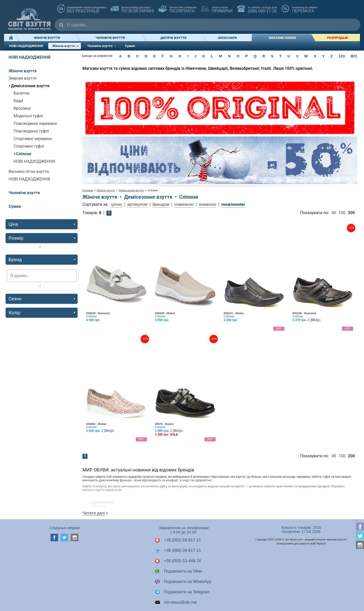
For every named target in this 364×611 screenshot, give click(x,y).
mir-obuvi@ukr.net (176, 602)
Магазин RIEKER (283, 38)
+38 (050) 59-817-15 (178, 540)
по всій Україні (132, 9)
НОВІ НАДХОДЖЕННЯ (26, 46)
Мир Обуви (29, 17)
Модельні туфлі (28, 116)
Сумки (130, 46)
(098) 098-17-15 (257, 9)
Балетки (21, 93)
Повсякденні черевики (35, 123)
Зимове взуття (22, 78)
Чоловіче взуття (110, 38)
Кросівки (22, 108)
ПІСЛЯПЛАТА (178, 9)
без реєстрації (82, 9)
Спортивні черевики (33, 139)
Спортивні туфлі (29, 146)
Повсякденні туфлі (31, 131)
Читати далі (94, 513)
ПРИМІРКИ (217, 9)
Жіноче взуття (47, 38)
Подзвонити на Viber (178, 571)
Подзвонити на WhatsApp (183, 582)
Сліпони (22, 154)
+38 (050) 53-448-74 (178, 561)
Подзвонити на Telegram (182, 592)
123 (342, 56)
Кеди (18, 101)
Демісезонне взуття (29, 86)
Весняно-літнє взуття (29, 172)
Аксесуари (227, 38)
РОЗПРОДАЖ (338, 38)
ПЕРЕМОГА (299, 9)
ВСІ (354, 56)
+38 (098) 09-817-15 (178, 551)
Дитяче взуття (173, 38)
